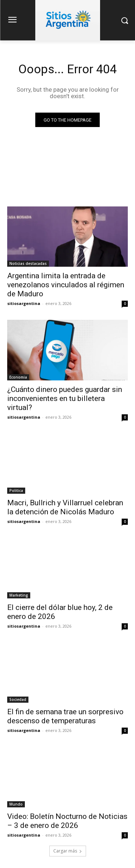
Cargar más (68, 851)
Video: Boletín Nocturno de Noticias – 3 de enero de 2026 (67, 821)
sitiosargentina (24, 303)
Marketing (19, 595)
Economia (18, 377)
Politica (16, 490)
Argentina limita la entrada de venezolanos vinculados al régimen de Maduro (66, 285)
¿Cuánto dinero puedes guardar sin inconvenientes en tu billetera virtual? (65, 398)
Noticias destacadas (28, 263)
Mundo (16, 804)
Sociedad (18, 699)
